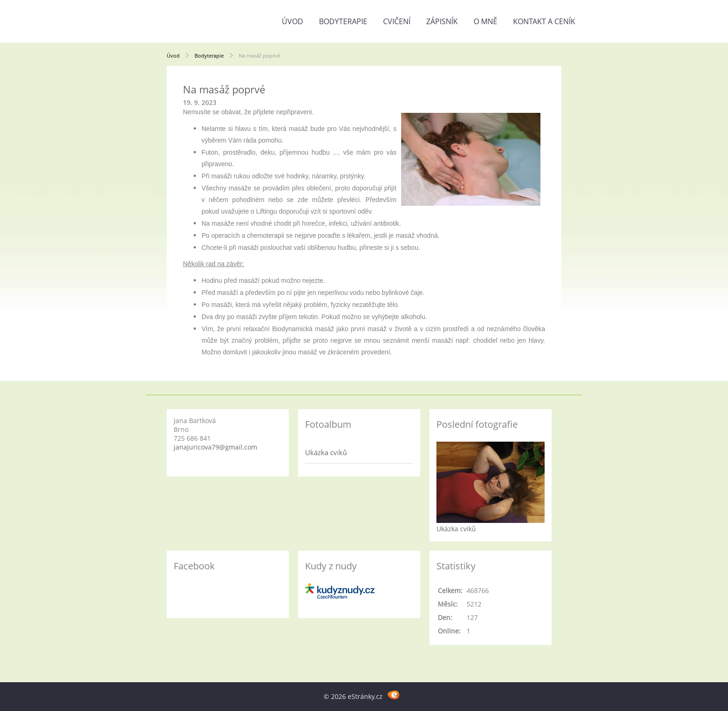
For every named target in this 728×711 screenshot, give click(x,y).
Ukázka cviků (326, 452)
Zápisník (442, 21)
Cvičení (397, 21)
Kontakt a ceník (544, 21)
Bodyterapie (343, 21)
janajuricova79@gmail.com (215, 447)
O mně (485, 21)
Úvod (292, 21)
